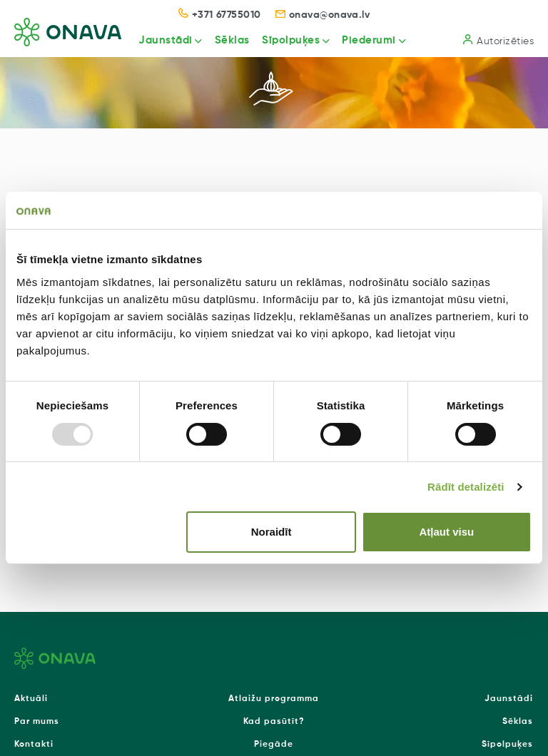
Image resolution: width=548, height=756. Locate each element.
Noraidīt (272, 532)
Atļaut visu (447, 532)
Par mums (37, 722)
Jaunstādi (166, 40)
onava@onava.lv (323, 15)
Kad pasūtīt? (274, 722)
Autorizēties (498, 40)
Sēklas (232, 40)
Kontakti (34, 745)
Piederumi (369, 40)
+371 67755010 (220, 15)
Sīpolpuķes (291, 40)
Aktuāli (31, 699)
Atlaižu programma (274, 699)
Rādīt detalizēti (466, 487)
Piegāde (274, 745)
